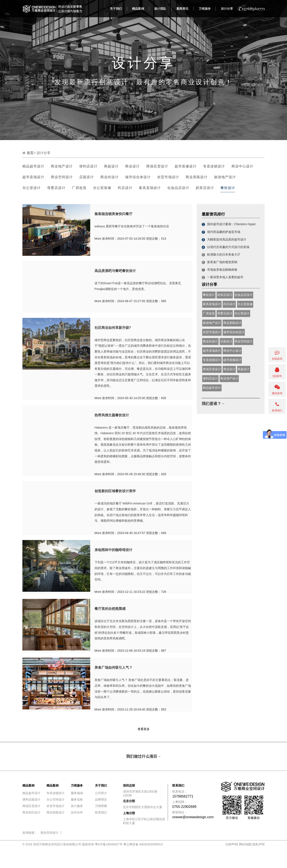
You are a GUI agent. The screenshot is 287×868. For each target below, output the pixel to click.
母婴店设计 (56, 188)
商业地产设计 (62, 166)
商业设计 (132, 166)
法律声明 (231, 844)
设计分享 (227, 9)
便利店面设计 (31, 799)
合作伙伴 (77, 812)
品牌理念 (101, 799)
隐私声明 (259, 844)
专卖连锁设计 (214, 166)
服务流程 (77, 799)
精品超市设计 (33, 166)
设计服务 (77, 806)
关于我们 (116, 9)
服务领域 (77, 793)
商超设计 (111, 166)
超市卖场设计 (33, 177)
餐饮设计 (228, 188)
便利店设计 (88, 166)
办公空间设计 (56, 799)
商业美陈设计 (197, 177)
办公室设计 (32, 188)
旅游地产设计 (225, 177)
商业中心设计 (242, 166)
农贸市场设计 (168, 177)
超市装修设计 (186, 166)
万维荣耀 (101, 806)
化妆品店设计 (178, 188)
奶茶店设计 (205, 188)
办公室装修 (102, 188)
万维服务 (205, 9)
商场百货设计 (157, 166)
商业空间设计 (62, 177)
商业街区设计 (31, 812)
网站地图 (245, 844)
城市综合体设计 (138, 177)
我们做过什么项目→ (144, 756)
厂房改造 (79, 188)
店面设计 (87, 177)
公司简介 (101, 793)
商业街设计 (109, 177)
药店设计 (125, 188)
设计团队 (160, 9)
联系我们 (101, 812)
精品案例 (138, 9)
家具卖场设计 (150, 188)
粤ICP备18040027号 (109, 844)
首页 (30, 153)
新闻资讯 (182, 9)
